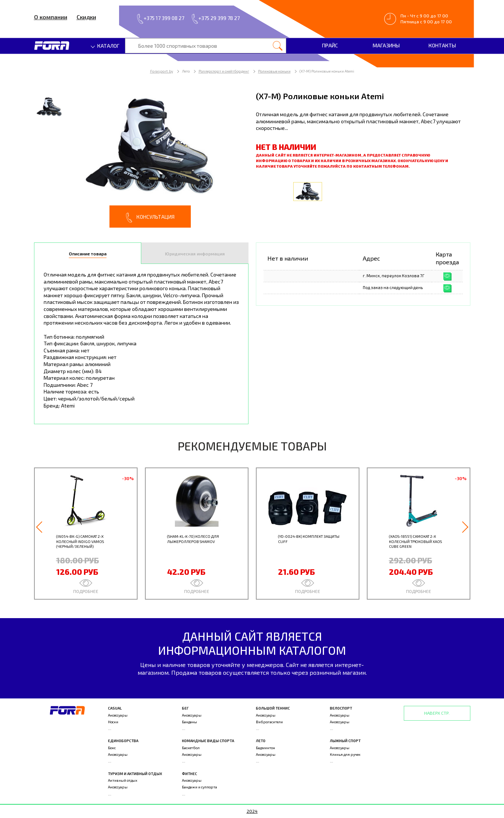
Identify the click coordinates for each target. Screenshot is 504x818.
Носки (113, 722)
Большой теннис (273, 708)
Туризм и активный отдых (135, 774)
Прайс (330, 45)
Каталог (105, 46)
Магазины (386, 45)
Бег (185, 708)
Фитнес (190, 774)
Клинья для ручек (345, 754)
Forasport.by (162, 71)
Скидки (86, 17)
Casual (115, 708)
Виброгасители (269, 722)
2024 (252, 811)
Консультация (150, 218)
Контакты (442, 45)
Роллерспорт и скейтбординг (224, 71)
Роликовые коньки (274, 71)
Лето (261, 741)
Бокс (112, 748)
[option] (141, 159)
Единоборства (123, 741)
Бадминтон (265, 748)
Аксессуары (118, 715)
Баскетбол (191, 748)
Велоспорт (341, 708)
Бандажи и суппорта (199, 787)
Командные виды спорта (208, 741)
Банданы (190, 722)
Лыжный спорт (345, 741)
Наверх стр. (437, 713)
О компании (51, 17)
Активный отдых (123, 780)
